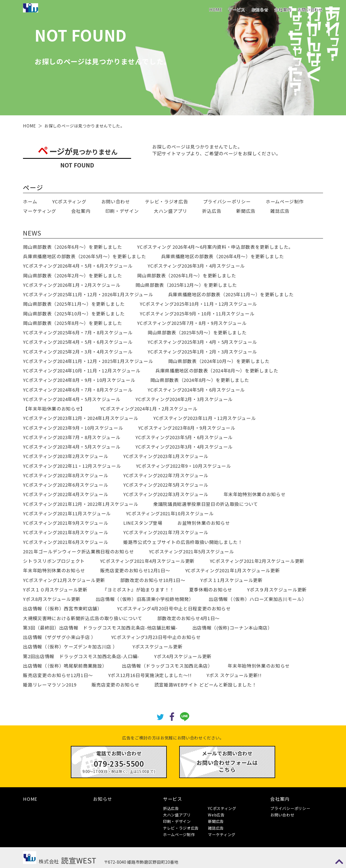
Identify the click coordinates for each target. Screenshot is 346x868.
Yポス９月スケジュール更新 (277, 590)
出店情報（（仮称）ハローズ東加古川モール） (258, 599)
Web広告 (216, 815)
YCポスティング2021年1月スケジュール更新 (232, 570)
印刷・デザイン (122, 211)
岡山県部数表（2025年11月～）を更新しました (74, 304)
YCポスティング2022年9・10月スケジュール (184, 466)
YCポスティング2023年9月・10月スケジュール (73, 428)
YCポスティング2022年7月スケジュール (166, 475)
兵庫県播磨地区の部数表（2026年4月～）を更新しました (223, 256)
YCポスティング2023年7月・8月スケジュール (72, 437)
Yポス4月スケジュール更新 (183, 656)
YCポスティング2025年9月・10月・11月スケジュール (197, 314)
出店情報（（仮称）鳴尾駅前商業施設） (65, 666)
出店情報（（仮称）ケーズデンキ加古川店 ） (70, 647)
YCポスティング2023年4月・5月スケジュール (72, 447)
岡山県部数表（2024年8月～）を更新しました (200, 380)
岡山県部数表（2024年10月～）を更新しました (219, 361)
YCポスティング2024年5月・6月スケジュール (196, 390)
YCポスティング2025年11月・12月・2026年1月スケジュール (88, 294)
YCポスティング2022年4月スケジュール (66, 494)
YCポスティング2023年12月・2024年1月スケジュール (81, 418)
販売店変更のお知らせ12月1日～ (135, 570)
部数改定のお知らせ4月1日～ (189, 618)
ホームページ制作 (285, 201)
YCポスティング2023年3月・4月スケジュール (184, 447)
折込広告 (212, 211)
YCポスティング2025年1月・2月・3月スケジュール (202, 352)
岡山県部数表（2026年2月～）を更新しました (72, 275)
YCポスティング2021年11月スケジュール (67, 513)
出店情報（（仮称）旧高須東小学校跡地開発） (145, 599)
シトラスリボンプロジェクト (54, 561)
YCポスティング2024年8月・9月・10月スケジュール (79, 380)
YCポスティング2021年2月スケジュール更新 (257, 561)
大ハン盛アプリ (171, 211)
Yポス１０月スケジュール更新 (55, 590)
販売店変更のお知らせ (116, 685)
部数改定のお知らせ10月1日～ (153, 580)
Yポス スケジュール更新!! (234, 675)
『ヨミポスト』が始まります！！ (138, 590)
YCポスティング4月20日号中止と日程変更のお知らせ (174, 608)
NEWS (32, 233)
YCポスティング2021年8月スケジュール (66, 532)
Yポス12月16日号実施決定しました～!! (150, 675)
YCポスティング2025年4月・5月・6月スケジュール (78, 342)
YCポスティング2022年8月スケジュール (66, 475)
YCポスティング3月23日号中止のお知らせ (156, 637)
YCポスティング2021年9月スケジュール (66, 523)
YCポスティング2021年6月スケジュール (66, 542)
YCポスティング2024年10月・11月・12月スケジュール (82, 371)
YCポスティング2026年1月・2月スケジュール (72, 285)
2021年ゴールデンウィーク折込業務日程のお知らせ (78, 551)
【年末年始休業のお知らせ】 (54, 409)
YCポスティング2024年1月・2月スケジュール (149, 409)
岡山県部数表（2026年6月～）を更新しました (72, 247)
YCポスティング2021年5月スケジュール (192, 551)
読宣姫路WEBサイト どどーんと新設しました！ (205, 685)
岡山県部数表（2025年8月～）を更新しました (72, 323)
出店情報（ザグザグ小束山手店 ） (59, 637)
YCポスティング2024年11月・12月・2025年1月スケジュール (88, 361)
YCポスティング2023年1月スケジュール (166, 456)
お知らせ (260, 9)
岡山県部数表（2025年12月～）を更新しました (186, 285)
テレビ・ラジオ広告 (166, 201)
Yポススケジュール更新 (157, 647)
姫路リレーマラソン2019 (50, 685)
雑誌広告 (280, 211)
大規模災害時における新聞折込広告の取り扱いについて (83, 618)
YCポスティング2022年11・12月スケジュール (72, 466)
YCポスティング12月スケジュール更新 (64, 580)
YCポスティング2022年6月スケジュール (66, 485)
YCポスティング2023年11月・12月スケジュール (204, 418)
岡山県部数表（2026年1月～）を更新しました (187, 275)
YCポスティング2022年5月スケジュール (166, 485)
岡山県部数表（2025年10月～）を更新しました (74, 314)
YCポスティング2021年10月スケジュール (170, 513)
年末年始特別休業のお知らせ (255, 494)
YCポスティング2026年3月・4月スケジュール (196, 266)
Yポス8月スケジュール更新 (52, 599)
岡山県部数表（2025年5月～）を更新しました (197, 332)
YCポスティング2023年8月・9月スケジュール (187, 428)
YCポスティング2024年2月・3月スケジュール (184, 399)
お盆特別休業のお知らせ (204, 523)
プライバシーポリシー (227, 201)
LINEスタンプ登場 (143, 523)
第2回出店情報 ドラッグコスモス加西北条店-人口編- (81, 656)
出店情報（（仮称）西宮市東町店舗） (62, 608)
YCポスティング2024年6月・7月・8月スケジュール (78, 390)
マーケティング (40, 211)
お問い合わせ (310, 9)
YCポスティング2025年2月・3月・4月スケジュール (78, 352)
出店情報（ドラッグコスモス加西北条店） (167, 666)
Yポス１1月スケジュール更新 (231, 580)
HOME (216, 9)
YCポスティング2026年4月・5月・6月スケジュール (78, 266)
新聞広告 (246, 211)
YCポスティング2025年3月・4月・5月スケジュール (202, 342)
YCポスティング (69, 201)
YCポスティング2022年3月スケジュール (166, 494)
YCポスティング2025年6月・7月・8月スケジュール (78, 332)
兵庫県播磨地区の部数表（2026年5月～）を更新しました (84, 256)
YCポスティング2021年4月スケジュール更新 (147, 561)
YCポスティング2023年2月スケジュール (66, 456)
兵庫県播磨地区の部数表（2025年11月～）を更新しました (231, 294)
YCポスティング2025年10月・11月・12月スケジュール (198, 304)
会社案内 (283, 9)
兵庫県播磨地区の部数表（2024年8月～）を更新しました (217, 371)
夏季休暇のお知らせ (211, 590)
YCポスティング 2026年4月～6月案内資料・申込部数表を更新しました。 (215, 247)
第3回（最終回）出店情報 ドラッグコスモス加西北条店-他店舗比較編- (100, 628)
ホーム (30, 201)
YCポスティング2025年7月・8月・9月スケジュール (192, 323)
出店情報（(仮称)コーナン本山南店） (232, 628)
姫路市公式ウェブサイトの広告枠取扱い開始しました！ (183, 542)
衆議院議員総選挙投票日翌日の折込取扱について (206, 504)
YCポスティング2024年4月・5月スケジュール (72, 399)
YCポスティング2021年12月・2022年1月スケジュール (81, 504)
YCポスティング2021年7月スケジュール (166, 532)
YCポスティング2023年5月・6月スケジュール (184, 437)
